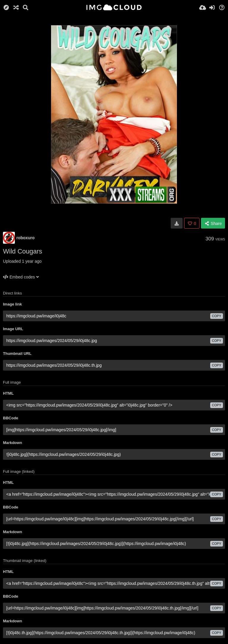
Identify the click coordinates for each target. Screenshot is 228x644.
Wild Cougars (23, 251)
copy (217, 316)
